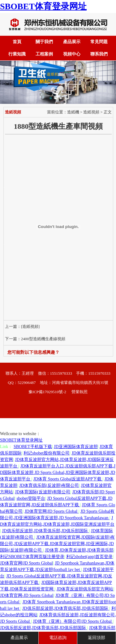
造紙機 (73, 112)
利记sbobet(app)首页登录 (89, 557)
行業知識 (17, 54)
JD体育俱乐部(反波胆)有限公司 (49, 485)
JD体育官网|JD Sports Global (51, 511)
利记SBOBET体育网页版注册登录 (32, 557)
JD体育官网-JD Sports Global (27, 595)
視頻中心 (72, 54)
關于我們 (44, 42)
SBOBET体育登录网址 (43, 6)
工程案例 (44, 54)
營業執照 (79, 392)
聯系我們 (99, 54)
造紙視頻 (91, 112)
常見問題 (99, 42)
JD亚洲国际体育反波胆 (76, 447)
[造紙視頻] (30, 326)
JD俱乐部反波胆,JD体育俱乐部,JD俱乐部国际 (45, 531)
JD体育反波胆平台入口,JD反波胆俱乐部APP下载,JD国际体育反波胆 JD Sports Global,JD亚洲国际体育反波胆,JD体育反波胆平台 (58, 473)
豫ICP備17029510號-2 (47, 392)
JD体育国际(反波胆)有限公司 (43, 492)
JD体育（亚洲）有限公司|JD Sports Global (73, 621)
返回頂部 (97, 638)
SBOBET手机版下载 (33, 447)
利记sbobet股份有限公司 (47, 453)
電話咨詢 (58, 638)
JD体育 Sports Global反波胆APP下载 (68, 479)
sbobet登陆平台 (31, 498)
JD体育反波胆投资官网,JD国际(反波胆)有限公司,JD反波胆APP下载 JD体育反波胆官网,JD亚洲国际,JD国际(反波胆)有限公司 (57, 544)
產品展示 (72, 42)
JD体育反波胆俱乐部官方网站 (85, 589)
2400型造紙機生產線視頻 (43, 339)
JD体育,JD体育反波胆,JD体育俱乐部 (79, 550)
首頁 (17, 42)
